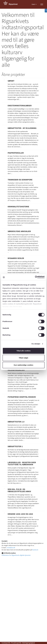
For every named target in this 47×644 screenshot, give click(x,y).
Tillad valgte (23, 358)
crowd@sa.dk (11, 548)
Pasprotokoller (16, 153)
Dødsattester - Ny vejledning (22, 128)
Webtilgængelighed (29, 643)
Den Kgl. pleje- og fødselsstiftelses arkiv (19, 490)
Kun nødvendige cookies (24, 365)
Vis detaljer (36, 344)
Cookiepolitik (6, 643)
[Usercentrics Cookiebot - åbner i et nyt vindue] (35, 277)
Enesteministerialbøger (20, 106)
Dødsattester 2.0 (16, 422)
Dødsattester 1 (15, 446)
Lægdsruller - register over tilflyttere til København (22, 464)
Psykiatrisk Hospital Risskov (22, 397)
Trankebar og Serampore (20, 180)
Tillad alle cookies (23, 351)
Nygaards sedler (16, 258)
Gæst (34, 4)
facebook (35, 550)
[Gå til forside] (12, 4)
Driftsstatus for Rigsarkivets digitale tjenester (16, 555)
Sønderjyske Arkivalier (19, 231)
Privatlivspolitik (16, 643)
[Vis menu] (42, 4)
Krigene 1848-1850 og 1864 (20, 514)
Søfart (11, 81)
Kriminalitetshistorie (18, 207)
